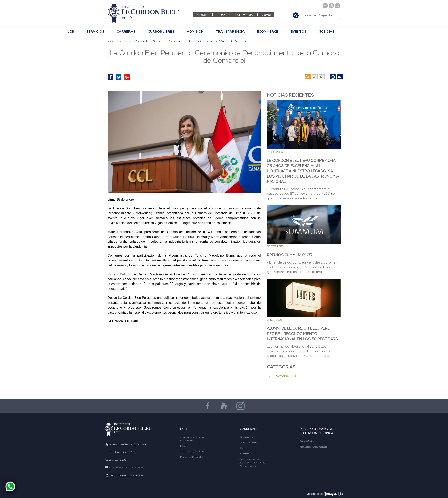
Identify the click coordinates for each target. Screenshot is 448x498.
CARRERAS (126, 32)
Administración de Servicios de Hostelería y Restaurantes (254, 463)
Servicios (95, 32)
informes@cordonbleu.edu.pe (126, 468)
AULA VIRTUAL (245, 15)
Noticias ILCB (287, 377)
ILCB (70, 32)
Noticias (122, 42)
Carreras (248, 429)
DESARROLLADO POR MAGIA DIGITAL (324, 494)
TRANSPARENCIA (230, 32)
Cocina (244, 448)
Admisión (195, 32)
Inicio (111, 42)
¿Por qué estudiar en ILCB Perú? (192, 439)
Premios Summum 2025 (289, 255)
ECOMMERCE (268, 32)
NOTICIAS (203, 15)
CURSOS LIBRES (161, 32)
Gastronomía (247, 437)
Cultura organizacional (192, 452)
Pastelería (246, 454)
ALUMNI (266, 15)
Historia (184, 446)
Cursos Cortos (307, 441)
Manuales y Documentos (313, 447)
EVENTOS (298, 32)
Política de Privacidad (192, 457)
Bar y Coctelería (249, 443)
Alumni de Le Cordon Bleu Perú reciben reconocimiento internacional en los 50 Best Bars (302, 334)
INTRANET (222, 15)
